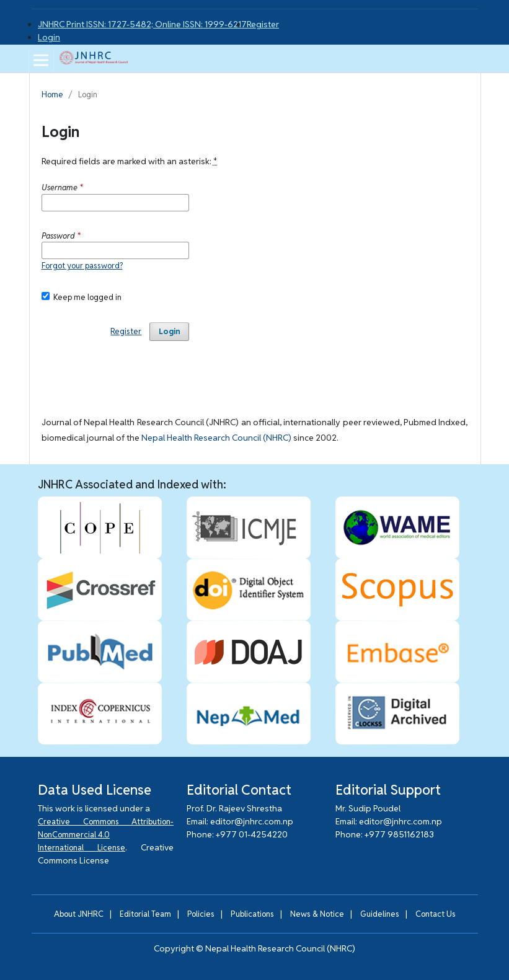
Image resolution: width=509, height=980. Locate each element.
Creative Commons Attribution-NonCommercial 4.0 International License (106, 835)
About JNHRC (79, 914)
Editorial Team (145, 914)
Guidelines (380, 914)
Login (49, 37)
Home (52, 95)
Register (263, 24)
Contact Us (436, 914)
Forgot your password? (82, 266)
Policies (201, 914)
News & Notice (317, 914)
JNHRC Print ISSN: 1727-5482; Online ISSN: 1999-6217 (142, 24)
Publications (252, 914)
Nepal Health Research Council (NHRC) (216, 438)
